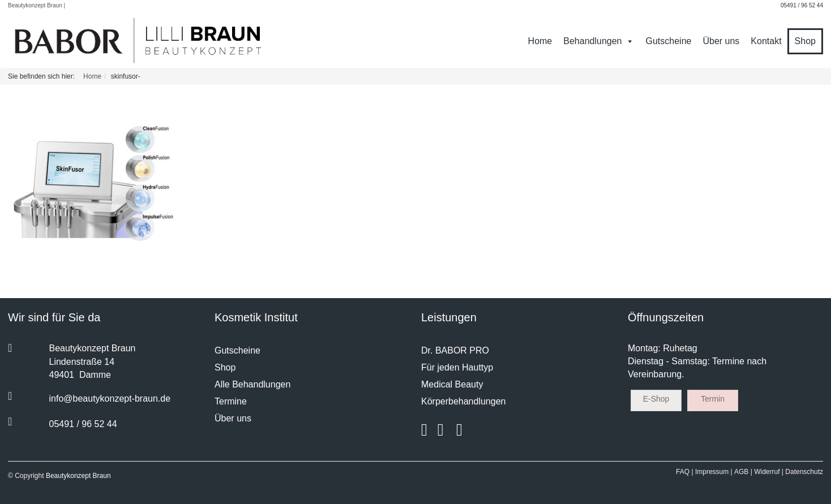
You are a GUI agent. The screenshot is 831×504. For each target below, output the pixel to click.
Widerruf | (769, 472)
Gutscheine (668, 41)
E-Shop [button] (656, 399)
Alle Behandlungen (252, 384)
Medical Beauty (452, 384)
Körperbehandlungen (463, 401)
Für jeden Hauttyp (457, 367)
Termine (231, 401)
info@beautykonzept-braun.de (110, 399)
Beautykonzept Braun (78, 476)
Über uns (721, 41)
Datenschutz (804, 472)
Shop (805, 41)
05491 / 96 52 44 (802, 5)
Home (540, 41)
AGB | (743, 472)
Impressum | (714, 472)
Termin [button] (713, 399)
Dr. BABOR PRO (455, 350)
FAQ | (684, 472)
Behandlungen (599, 41)
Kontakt (766, 41)
